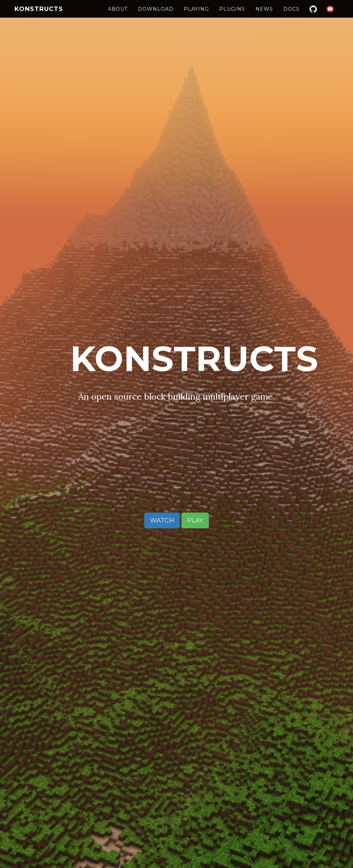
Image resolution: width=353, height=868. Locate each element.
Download (156, 16)
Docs (291, 16)
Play (195, 520)
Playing (196, 16)
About (118, 16)
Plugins (232, 16)
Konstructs (39, 16)
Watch (162, 520)
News (264, 16)
